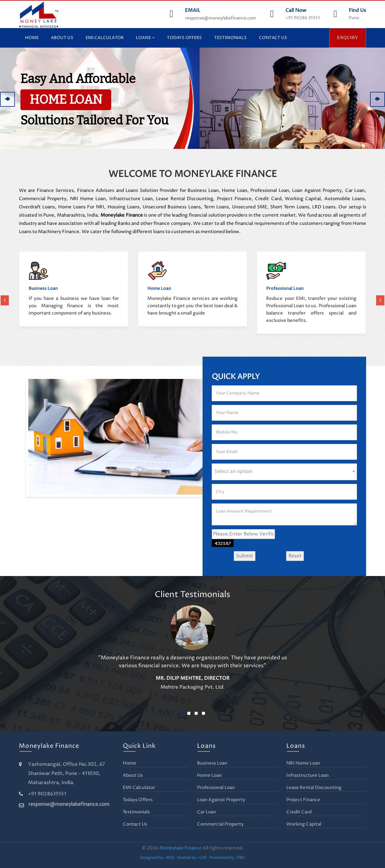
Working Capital (304, 824)
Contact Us (273, 38)
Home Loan (209, 775)
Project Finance (303, 800)
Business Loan (212, 763)
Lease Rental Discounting (314, 788)
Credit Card (299, 812)
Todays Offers (184, 38)
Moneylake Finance (181, 848)
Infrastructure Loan (307, 775)
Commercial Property (220, 824)
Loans (145, 38)
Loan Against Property (221, 800)
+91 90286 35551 (303, 18)
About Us (62, 38)
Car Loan (207, 812)
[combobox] (284, 472)
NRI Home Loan (303, 763)
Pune (354, 18)
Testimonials (230, 38)
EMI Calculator (105, 38)
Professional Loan (216, 788)
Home (32, 38)
